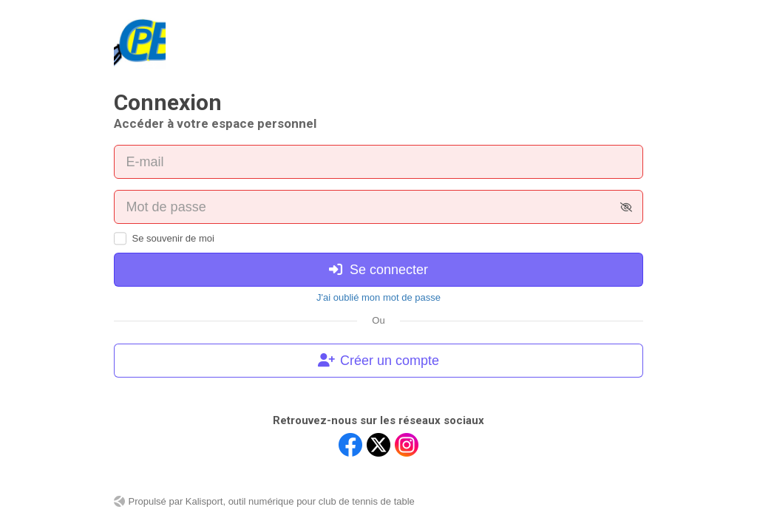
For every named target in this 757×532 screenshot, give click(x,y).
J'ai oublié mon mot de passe (378, 297)
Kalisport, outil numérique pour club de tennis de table (300, 501)
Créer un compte (378, 361)
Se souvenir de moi (173, 238)
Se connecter (378, 270)
